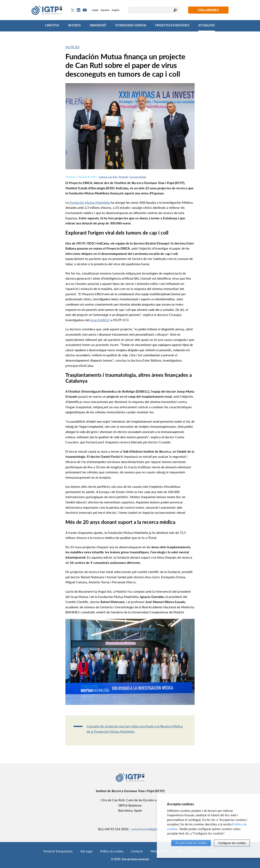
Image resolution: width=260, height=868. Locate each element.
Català (95, 10)
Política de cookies (112, 851)
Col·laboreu (208, 10)
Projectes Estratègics (172, 25)
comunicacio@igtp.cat (147, 829)
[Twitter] (73, 10)
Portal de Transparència (58, 851)
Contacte (137, 851)
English (116, 10)
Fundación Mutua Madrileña (90, 202)
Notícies (73, 47)
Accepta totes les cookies (191, 843)
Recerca (75, 25)
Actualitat (207, 25)
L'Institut (52, 25)
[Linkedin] (79, 10)
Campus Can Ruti (108, 177)
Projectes (123, 177)
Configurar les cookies (232, 843)
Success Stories (138, 177)
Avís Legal (86, 851)
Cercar (175, 10)
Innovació (98, 25)
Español (105, 10)
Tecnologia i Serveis (131, 25)
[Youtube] (85, 10)
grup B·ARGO (100, 320)
